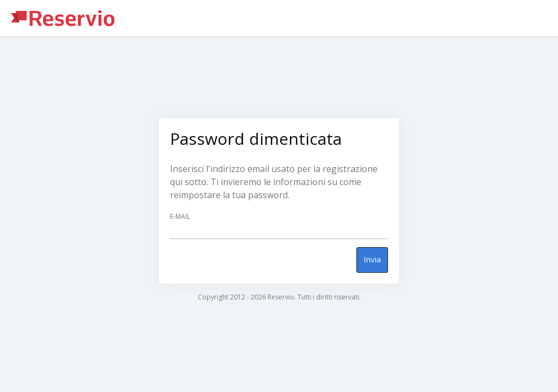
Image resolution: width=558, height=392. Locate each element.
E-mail (180, 217)
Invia (372, 259)
